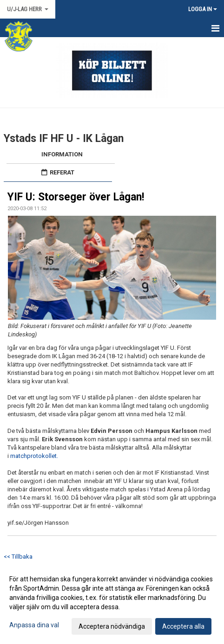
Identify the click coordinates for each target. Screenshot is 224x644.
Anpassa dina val (34, 625)
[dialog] (112, 602)
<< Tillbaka (18, 557)
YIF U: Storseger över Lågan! (76, 197)
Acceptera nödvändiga (112, 626)
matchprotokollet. (35, 456)
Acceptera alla (183, 626)
